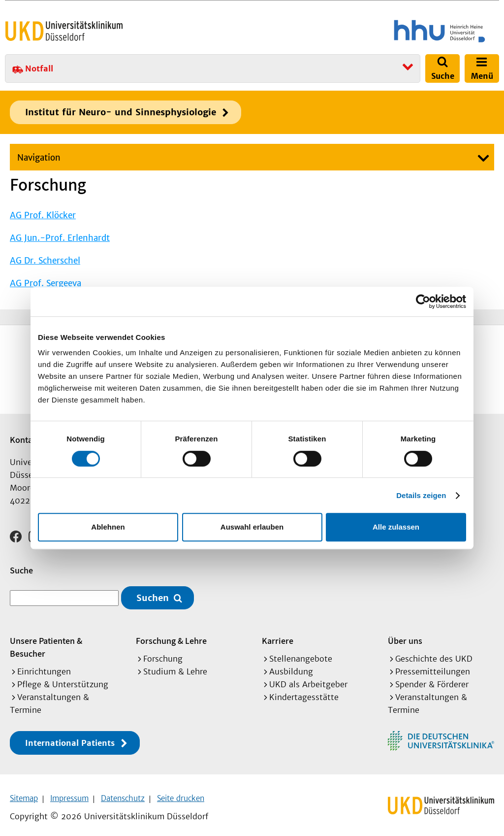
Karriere (278, 634)
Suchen (153, 591)
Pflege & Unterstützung (63, 678)
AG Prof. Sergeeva (46, 283)
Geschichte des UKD (434, 652)
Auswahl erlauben (252, 527)
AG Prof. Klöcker (43, 215)
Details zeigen (421, 495)
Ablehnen (108, 527)
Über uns (405, 634)
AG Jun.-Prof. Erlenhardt (60, 238)
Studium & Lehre (175, 665)
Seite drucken (181, 792)
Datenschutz (123, 792)
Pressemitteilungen (433, 665)
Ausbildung (291, 665)
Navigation (39, 158)
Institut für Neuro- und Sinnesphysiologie (121, 112)
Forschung (163, 652)
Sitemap (24, 792)
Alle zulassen (396, 527)
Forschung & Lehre (171, 634)
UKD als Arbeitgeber (308, 678)
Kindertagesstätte (304, 691)
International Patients (70, 736)
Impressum (69, 792)
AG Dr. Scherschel (45, 261)
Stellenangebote (301, 652)
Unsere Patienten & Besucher (46, 641)
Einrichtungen (44, 665)
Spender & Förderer (432, 678)
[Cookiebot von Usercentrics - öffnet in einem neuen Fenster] (423, 301)
